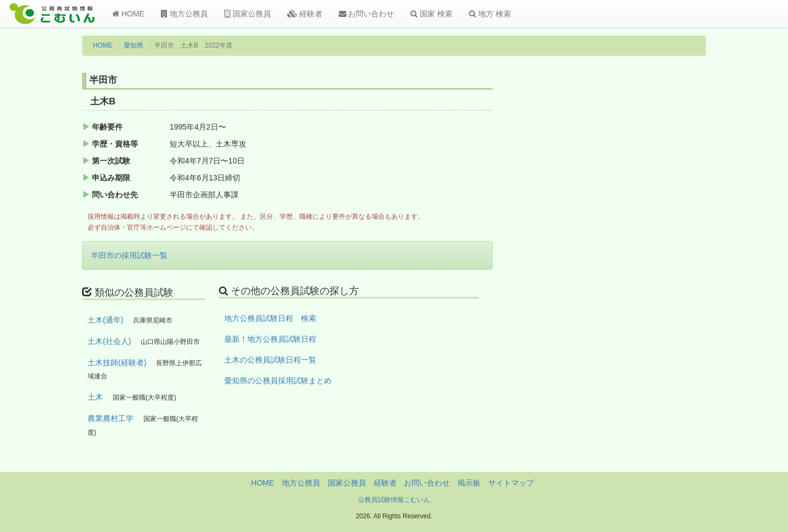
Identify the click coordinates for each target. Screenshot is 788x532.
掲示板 (469, 483)
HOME (128, 14)
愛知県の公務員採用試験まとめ (278, 381)
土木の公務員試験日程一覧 (270, 360)
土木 (95, 397)
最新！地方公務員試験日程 (270, 339)
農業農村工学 (111, 418)
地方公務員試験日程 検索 (270, 318)
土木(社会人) (109, 341)
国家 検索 (431, 14)
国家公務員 (248, 14)
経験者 (305, 14)
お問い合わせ (367, 14)
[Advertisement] (635, 253)
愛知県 (134, 45)
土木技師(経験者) (117, 363)
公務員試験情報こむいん (394, 500)
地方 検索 (490, 14)
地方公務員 (184, 14)
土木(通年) (105, 320)
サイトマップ (511, 483)
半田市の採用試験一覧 (129, 255)
